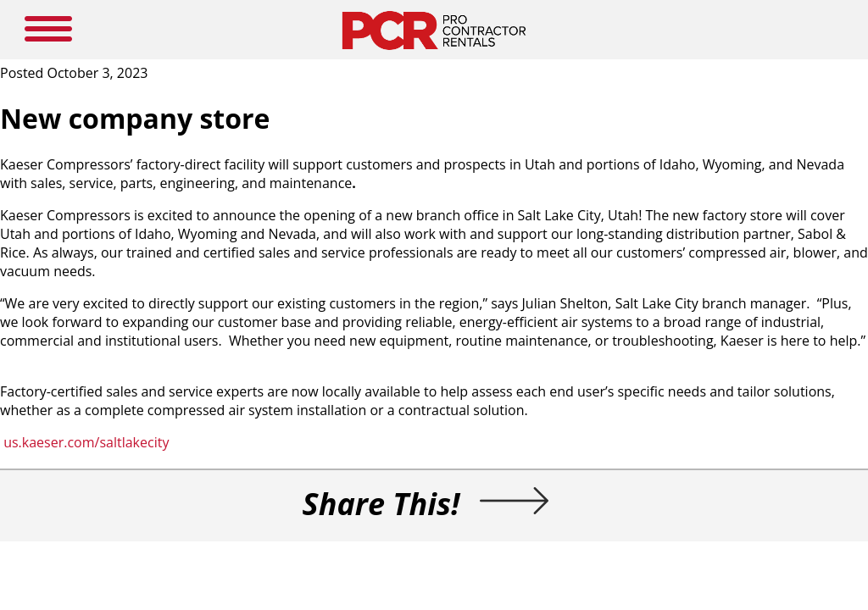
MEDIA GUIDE (364, 19)
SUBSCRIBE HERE (525, 19)
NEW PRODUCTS (295, 19)
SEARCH (739, 21)
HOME (241, 19)
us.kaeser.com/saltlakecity (205, 469)
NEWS (413, 19)
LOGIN (581, 19)
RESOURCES (460, 19)
